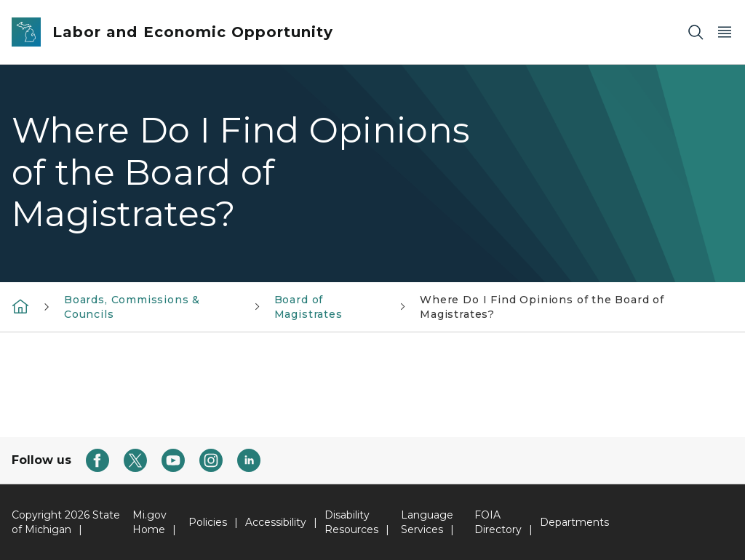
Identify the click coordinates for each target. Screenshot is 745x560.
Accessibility (276, 522)
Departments (574, 522)
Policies (208, 522)
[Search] (696, 32)
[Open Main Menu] (725, 32)
